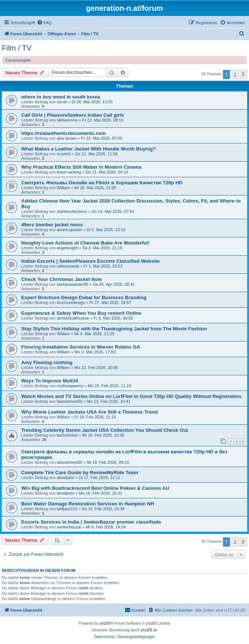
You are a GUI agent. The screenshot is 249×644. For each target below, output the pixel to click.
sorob (62, 102)
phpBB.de (149, 630)
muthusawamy (70, 386)
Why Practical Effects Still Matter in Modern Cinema (81, 167)
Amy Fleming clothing (47, 363)
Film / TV (17, 48)
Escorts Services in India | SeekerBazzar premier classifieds (91, 522)
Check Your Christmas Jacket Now (61, 279)
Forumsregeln (18, 60)
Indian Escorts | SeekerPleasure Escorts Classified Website (90, 261)
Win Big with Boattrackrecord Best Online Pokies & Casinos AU (95, 488)
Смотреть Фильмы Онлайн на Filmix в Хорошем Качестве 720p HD (102, 183)
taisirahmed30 (69, 401)
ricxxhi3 (63, 154)
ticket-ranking (69, 172)
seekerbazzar (69, 527)
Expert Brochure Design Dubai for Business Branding (84, 297)
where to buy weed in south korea (61, 97)
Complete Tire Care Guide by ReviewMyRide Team (80, 473)
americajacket (69, 230)
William (63, 188)
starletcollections (72, 211)
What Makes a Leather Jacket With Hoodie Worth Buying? (89, 149)
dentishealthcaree (73, 318)
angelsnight (67, 248)
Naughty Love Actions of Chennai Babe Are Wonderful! (85, 243)
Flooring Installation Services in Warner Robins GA (81, 347)
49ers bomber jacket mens (52, 225)
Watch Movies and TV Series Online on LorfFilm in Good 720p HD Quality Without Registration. (132, 396)
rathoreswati (68, 266)
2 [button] (235, 74)
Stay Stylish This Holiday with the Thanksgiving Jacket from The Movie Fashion (114, 329)
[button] (243, 74)
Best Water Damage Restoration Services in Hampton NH (88, 504)
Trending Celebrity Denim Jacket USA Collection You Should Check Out (105, 430)
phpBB (105, 623)
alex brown (66, 138)
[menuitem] (44, 23)
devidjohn (65, 478)
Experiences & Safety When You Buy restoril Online (81, 313)
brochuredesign (71, 302)
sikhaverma (67, 120)
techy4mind (67, 435)
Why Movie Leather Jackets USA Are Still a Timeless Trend (90, 412)
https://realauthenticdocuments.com (63, 133)
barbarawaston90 (72, 284)
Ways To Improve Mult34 (50, 381)
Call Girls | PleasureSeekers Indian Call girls (73, 115)
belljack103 (67, 509)
